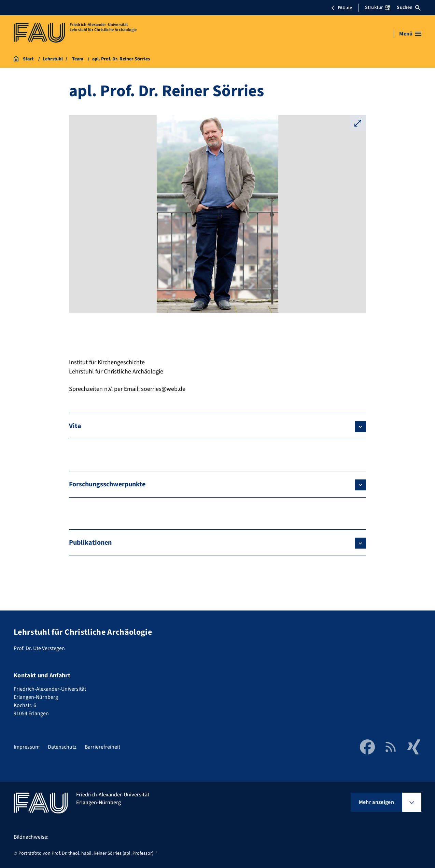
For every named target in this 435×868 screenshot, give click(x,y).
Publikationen (90, 543)
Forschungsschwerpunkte (107, 484)
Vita (75, 426)
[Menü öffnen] (410, 34)
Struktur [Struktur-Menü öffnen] (378, 8)
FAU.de (341, 8)
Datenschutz (62, 747)
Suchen (409, 8)
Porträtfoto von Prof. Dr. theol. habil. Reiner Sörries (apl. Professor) (86, 853)
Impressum (27, 747)
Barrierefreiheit (102, 747)
